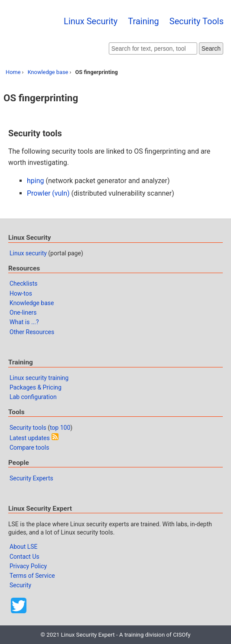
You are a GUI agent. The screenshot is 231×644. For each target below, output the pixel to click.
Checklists (24, 283)
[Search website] (153, 48)
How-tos (21, 293)
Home (13, 72)
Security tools (28, 428)
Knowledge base (48, 72)
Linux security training (39, 378)
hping (36, 181)
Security (20, 585)
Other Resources (32, 332)
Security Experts (31, 478)
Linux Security (91, 21)
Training (143, 21)
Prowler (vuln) (48, 193)
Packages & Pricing (36, 387)
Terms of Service (32, 576)
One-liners (23, 312)
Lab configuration (33, 397)
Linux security (28, 253)
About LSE (24, 547)
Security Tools (197, 21)
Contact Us (24, 557)
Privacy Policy (28, 566)
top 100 (60, 428)
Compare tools (29, 448)
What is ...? (24, 322)
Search (211, 48)
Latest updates (30, 438)
